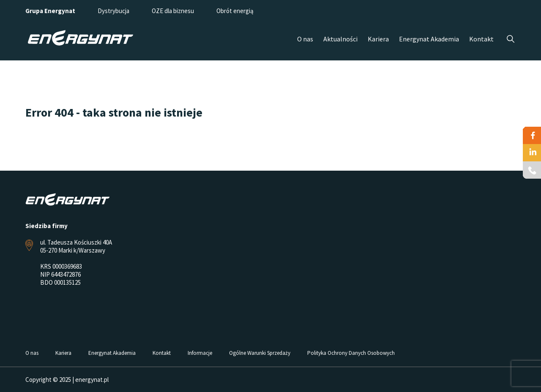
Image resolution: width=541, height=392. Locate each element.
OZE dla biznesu (173, 11)
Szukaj (510, 39)
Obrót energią (235, 11)
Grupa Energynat (50, 11)
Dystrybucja (113, 11)
